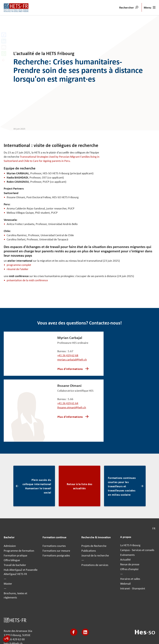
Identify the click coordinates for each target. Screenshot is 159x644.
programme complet (19, 265)
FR (154, 528)
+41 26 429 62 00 (14, 639)
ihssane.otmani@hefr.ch (72, 407)
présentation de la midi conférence (27, 280)
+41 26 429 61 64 (68, 403)
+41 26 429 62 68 (68, 355)
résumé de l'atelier (18, 269)
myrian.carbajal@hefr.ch (72, 359)
